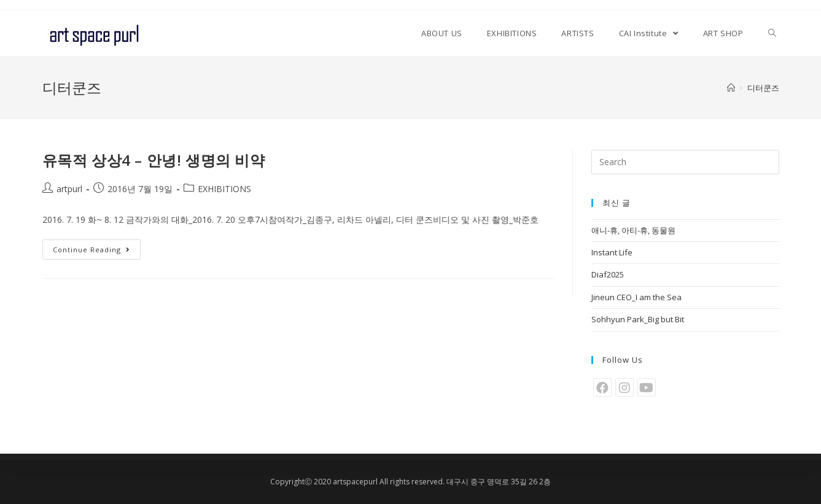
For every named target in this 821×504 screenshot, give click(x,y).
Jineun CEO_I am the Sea (636, 297)
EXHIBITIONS (224, 189)
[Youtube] (647, 387)
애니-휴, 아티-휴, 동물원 (633, 230)
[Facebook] (602, 387)
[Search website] (772, 33)
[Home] (731, 88)
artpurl (69, 189)
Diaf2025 (608, 274)
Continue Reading (91, 250)
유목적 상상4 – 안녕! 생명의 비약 (154, 160)
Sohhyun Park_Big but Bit (638, 319)
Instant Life (612, 252)
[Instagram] (625, 387)
